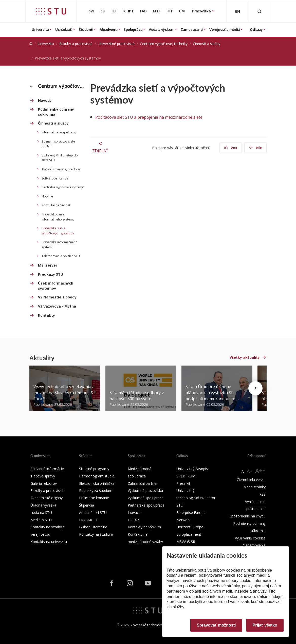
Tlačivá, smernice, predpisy (61, 169)
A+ (249, 471)
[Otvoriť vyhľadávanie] (260, 11)
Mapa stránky (254, 487)
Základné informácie (47, 469)
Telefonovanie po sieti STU (61, 256)
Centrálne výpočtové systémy (63, 187)
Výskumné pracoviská (145, 490)
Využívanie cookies (250, 538)
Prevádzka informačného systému (60, 245)
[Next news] (255, 388)
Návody (45, 100)
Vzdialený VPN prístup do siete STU (60, 158)
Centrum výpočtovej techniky (164, 44)
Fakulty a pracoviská (76, 44)
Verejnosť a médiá (225, 29)
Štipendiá (87, 505)
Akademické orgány (47, 498)
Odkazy (256, 29)
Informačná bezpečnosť (59, 132)
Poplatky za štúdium (96, 490)
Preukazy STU (51, 274)
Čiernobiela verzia (251, 480)
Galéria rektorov (44, 483)
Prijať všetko (265, 625)
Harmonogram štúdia (97, 476)
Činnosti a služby (207, 44)
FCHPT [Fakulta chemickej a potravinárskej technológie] (128, 11)
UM (182, 11)
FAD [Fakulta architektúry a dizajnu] (143, 11)
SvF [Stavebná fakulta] (92, 11)
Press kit (183, 483)
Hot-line (47, 196)
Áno (231, 148)
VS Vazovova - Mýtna (57, 306)
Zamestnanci (192, 29)
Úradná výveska (43, 505)
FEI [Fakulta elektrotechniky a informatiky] (114, 11)
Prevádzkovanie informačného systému (58, 217)
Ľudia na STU (41, 512)
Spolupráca (133, 29)
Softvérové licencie (55, 178)
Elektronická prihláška (97, 483)
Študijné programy (94, 469)
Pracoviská (202, 11)
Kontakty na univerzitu (49, 542)
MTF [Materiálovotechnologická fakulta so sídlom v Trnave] (157, 11)
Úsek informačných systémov (56, 286)
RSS (262, 494)
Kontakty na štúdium (96, 534)
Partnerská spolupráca (146, 505)
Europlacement (189, 534)
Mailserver (48, 265)
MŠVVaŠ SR (186, 542)
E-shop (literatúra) (94, 527)
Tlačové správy (43, 476)
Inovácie (135, 512)
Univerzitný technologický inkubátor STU (196, 498)
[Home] (31, 44)
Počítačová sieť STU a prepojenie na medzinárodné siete (149, 117)
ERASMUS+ (88, 520)
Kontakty (47, 315)
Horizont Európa (190, 527)
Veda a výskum (162, 29)
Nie (256, 148)
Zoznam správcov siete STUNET (58, 144)
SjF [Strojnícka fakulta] (103, 11)
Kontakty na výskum (144, 527)
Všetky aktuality (245, 357)
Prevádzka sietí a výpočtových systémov (58, 231)
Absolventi (109, 29)
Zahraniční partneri (143, 483)
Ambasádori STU (93, 512)
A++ (260, 470)
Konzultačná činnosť (56, 205)
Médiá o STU (41, 520)
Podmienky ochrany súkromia (56, 112)
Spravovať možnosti (216, 625)
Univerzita (40, 29)
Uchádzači (64, 29)
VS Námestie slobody (57, 297)
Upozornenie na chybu (247, 516)
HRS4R (133, 520)
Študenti (86, 29)
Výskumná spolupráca (146, 498)
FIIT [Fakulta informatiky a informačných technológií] (170, 11)
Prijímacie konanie (94, 498)
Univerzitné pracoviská (116, 44)
